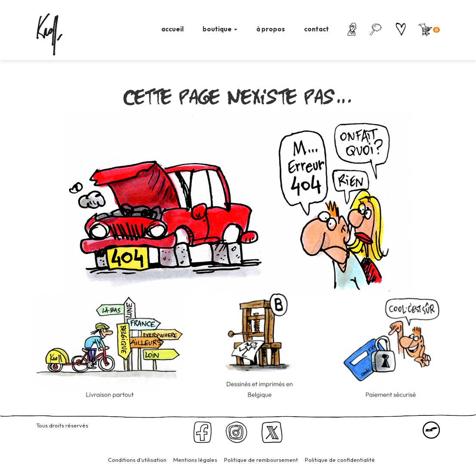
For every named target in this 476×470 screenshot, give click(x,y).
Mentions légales (195, 460)
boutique (220, 29)
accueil (172, 29)
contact (316, 29)
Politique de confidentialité (340, 460)
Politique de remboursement (261, 460)
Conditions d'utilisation (137, 460)
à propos (271, 29)
